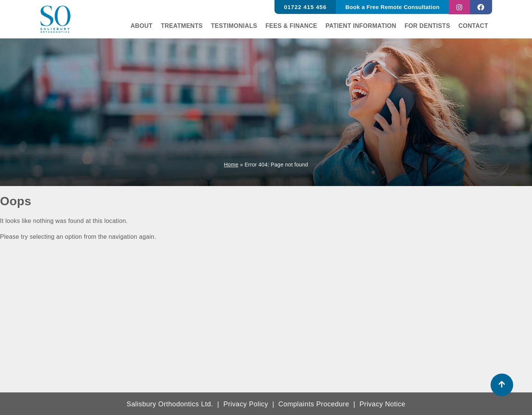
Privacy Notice (383, 404)
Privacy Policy (246, 404)
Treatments (182, 26)
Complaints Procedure (314, 404)
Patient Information (361, 26)
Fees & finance (292, 26)
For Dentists (428, 26)
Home (231, 165)
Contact (473, 26)
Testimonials (235, 26)
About (142, 26)
